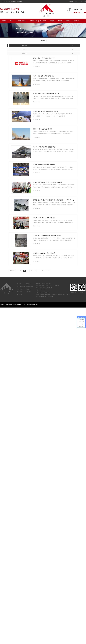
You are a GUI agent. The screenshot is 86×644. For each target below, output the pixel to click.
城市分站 (48, 283)
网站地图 (71, 1)
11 (43, 271)
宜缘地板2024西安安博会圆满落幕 (44, 218)
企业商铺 (84, 1)
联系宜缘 (76, 21)
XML (44, 283)
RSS (42, 283)
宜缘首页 (4, 21)
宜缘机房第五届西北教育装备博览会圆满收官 (47, 182)
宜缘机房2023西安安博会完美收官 (44, 253)
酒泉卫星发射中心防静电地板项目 (44, 76)
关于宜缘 (68, 21)
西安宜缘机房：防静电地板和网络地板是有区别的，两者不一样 (53, 200)
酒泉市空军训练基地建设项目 (42, 129)
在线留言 (77, 1)
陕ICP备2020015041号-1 (32, 305)
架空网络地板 (33, 21)
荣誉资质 (60, 21)
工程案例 (52, 21)
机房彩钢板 (43, 21)
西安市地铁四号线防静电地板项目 (44, 58)
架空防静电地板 (22, 21)
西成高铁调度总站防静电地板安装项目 (45, 111)
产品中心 (12, 21)
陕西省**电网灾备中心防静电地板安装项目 (46, 94)
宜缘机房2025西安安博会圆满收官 (44, 164)
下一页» (48, 271)
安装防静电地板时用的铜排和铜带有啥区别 (46, 235)
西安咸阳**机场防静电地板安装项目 (44, 147)
